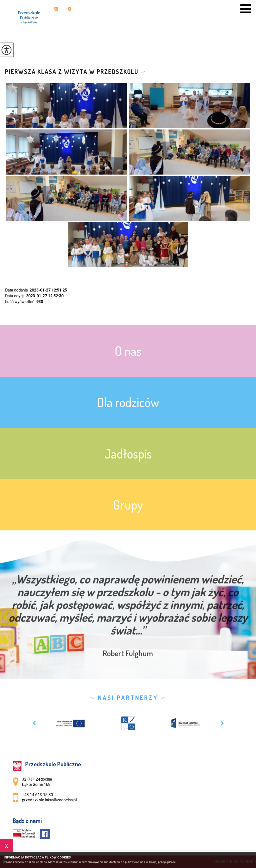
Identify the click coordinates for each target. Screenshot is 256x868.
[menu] (246, 9)
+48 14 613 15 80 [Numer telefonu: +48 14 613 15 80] (37, 795)
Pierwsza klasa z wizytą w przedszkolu (72, 72)
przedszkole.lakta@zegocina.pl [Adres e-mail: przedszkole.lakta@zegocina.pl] (49, 800)
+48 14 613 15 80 (56, 9)
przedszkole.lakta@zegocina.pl (68, 9)
